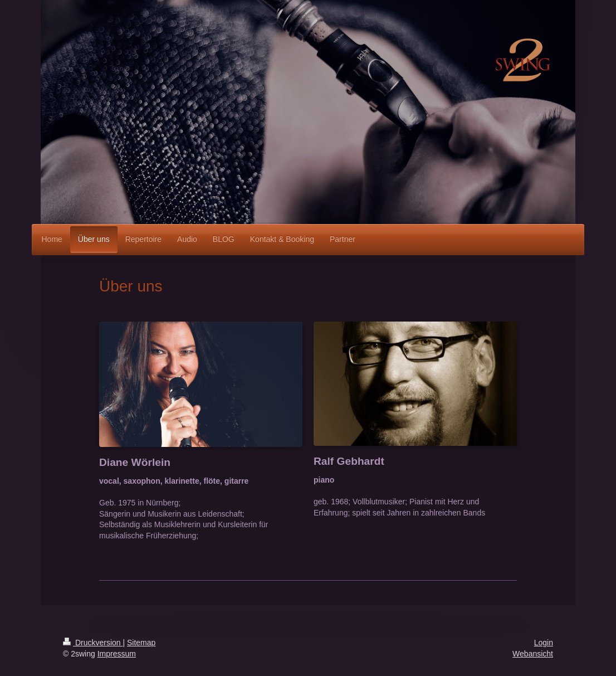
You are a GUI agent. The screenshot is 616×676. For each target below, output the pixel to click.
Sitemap (141, 643)
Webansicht (533, 654)
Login (544, 643)
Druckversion (93, 643)
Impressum (117, 654)
